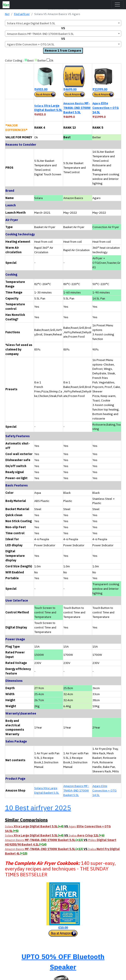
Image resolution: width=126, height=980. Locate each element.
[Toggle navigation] (117, 5)
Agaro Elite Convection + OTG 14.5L (104, 790)
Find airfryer (22, 14)
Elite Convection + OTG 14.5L (106, 108)
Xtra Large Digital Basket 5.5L (48, 108)
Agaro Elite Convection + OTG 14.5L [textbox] (31, 44)
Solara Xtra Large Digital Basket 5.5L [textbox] (31, 23)
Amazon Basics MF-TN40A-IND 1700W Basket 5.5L (76, 790)
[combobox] (63, 23)
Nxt (7, 14)
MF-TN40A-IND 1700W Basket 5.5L (77, 108)
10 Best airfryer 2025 (38, 808)
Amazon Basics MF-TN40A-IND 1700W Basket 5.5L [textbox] (40, 34)
